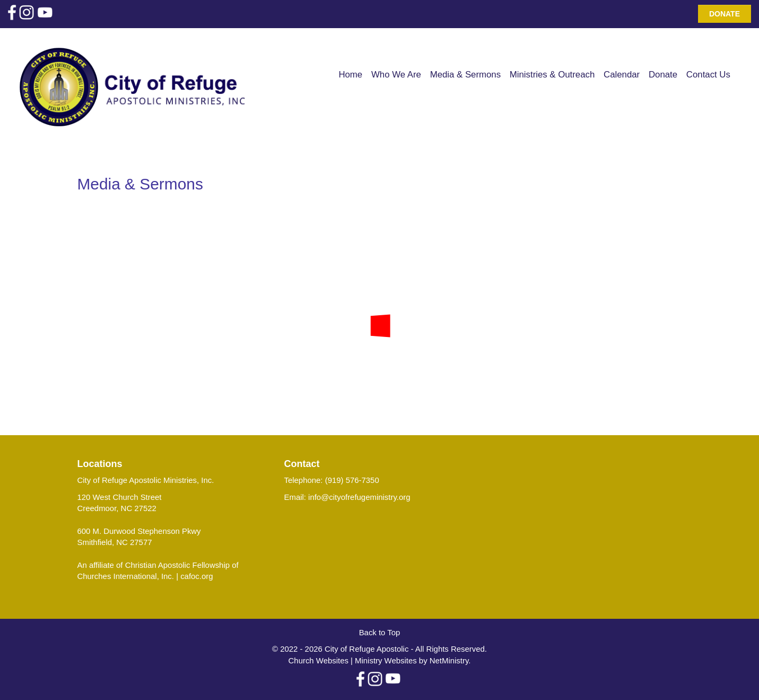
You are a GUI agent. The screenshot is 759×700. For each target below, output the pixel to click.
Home (350, 75)
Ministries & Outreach (552, 75)
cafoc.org (197, 576)
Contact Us (708, 75)
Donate (725, 14)
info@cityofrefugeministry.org (359, 497)
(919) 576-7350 (352, 480)
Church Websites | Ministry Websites (354, 660)
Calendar (622, 75)
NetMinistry (449, 660)
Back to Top (380, 632)
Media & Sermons (465, 75)
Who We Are (396, 75)
